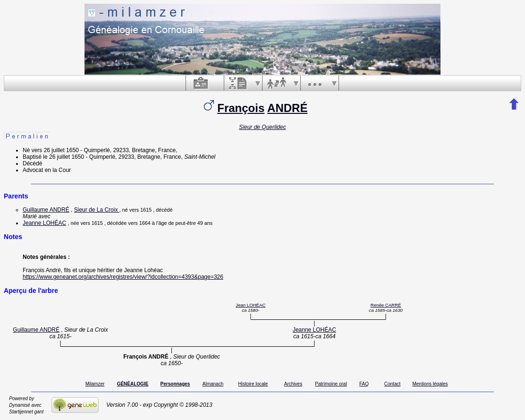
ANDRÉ (287, 108)
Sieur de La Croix (97, 210)
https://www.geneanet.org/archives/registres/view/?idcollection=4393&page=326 (123, 277)
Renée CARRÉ (386, 305)
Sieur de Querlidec (262, 127)
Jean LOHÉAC (250, 305)
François (241, 108)
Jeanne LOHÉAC (44, 223)
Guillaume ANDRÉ (46, 210)
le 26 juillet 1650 (64, 157)
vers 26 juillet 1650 (55, 150)
